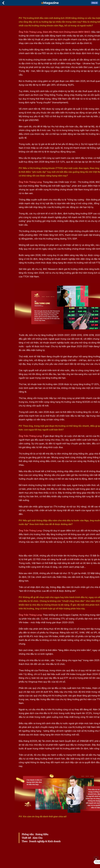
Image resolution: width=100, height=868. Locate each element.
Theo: (25, 841)
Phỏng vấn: (28, 834)
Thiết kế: (26, 838)
